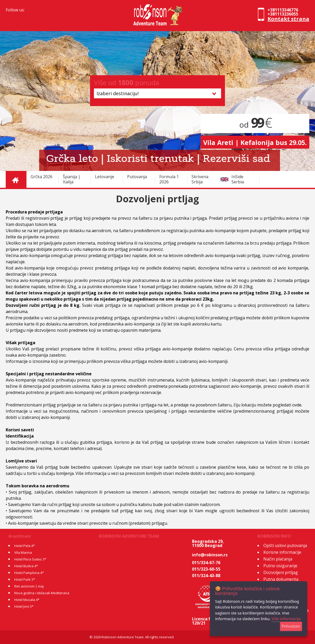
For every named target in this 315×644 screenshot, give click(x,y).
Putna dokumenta (281, 579)
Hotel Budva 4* (26, 566)
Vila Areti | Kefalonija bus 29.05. (255, 142)
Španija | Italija (72, 179)
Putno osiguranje (280, 566)
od (255, 125)
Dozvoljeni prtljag (281, 572)
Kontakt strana (288, 19)
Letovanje (105, 177)
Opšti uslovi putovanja (285, 545)
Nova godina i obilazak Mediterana (42, 593)
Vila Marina (23, 552)
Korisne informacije (282, 552)
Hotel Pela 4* (25, 546)
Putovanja (137, 177)
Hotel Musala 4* (27, 600)
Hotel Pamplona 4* (29, 573)
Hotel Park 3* (25, 579)
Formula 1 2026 (169, 179)
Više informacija (286, 619)
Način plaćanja (278, 559)
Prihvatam (291, 626)
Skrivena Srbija (200, 179)
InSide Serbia (238, 179)
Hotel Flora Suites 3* (30, 559)
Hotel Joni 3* (24, 606)
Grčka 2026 (42, 177)
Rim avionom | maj (29, 586)
